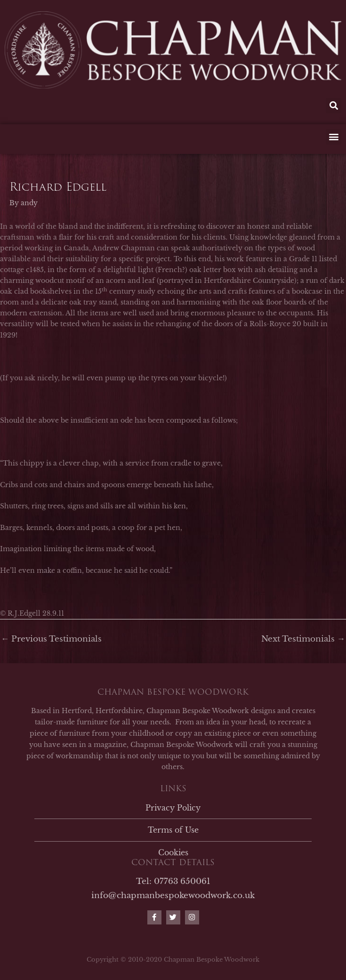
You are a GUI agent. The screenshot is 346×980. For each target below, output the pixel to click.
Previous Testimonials (51, 639)
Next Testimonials (303, 639)
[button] (334, 106)
